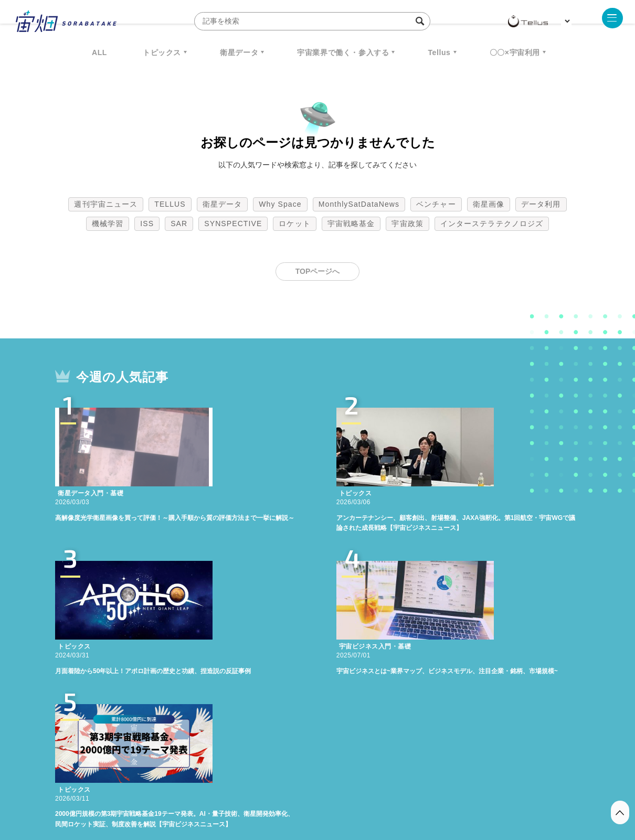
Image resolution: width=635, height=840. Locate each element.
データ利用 (541, 204)
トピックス (162, 52)
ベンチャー (436, 204)
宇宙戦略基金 (351, 224)
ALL (99, 52)
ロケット (294, 224)
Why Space (280, 204)
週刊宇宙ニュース (106, 204)
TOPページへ (318, 271)
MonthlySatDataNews (359, 204)
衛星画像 (489, 204)
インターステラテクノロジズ (492, 224)
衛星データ (239, 52)
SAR (179, 224)
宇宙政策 (407, 224)
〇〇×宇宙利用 (515, 52)
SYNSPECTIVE (233, 224)
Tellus (439, 52)
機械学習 (108, 224)
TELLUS (170, 204)
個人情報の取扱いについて (286, 785)
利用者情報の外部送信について (373, 785)
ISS (147, 224)
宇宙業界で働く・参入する (343, 52)
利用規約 (230, 785)
